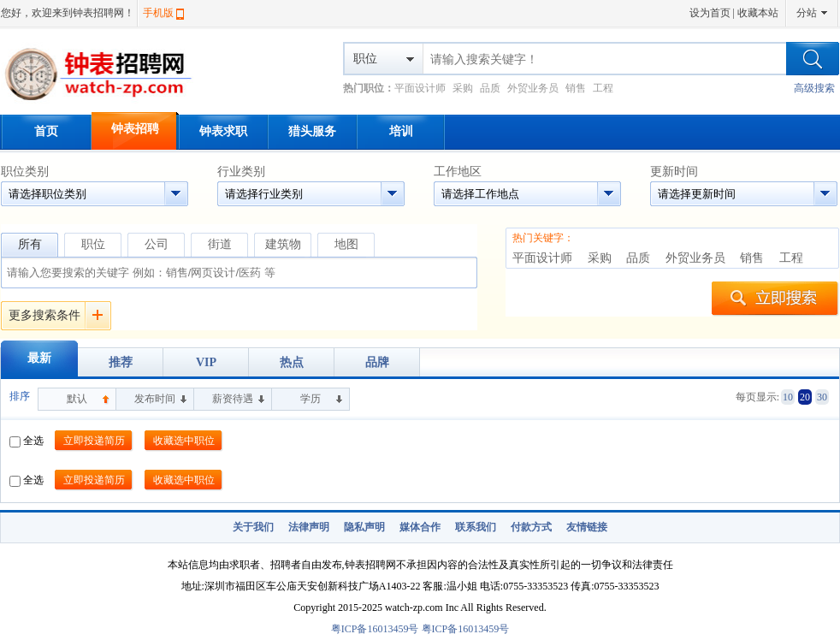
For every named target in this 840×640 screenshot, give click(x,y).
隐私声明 (364, 527)
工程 (603, 88)
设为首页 (710, 13)
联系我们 (476, 527)
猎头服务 (312, 131)
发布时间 (155, 399)
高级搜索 (814, 88)
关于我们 (253, 527)
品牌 (377, 362)
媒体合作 (420, 527)
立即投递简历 (94, 441)
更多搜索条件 (44, 315)
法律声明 (309, 527)
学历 (311, 399)
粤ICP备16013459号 (375, 629)
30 (822, 397)
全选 (27, 441)
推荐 (121, 362)
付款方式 (531, 527)
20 (805, 397)
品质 (490, 88)
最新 (39, 358)
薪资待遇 (233, 399)
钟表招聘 (135, 129)
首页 (46, 131)
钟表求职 (223, 131)
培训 (401, 131)
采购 (463, 88)
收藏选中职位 (184, 441)
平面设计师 (420, 88)
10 (788, 397)
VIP (206, 362)
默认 (77, 399)
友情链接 (587, 527)
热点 (292, 362)
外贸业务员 (533, 88)
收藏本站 (758, 13)
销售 (576, 88)
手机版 (158, 13)
